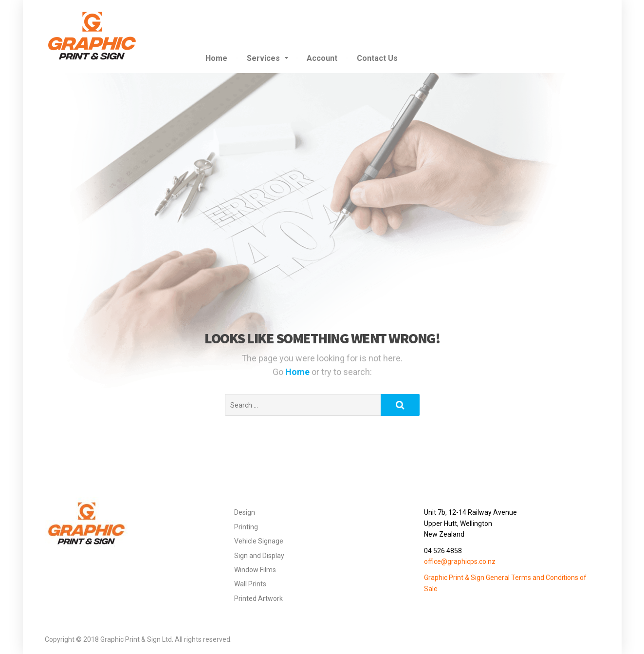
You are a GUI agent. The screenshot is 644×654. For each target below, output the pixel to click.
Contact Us (377, 58)
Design (245, 512)
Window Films (255, 570)
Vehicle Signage (259, 541)
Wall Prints (250, 584)
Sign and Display (259, 556)
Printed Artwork (258, 598)
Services (263, 58)
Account (322, 58)
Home (216, 58)
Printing (246, 527)
